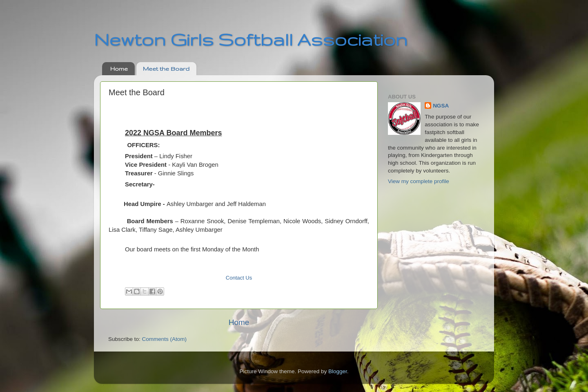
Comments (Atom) (165, 339)
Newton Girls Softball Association (251, 39)
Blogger (338, 371)
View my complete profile (419, 181)
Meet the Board (166, 69)
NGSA (441, 106)
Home (119, 69)
